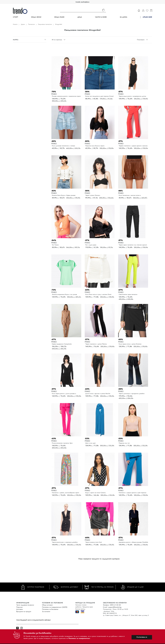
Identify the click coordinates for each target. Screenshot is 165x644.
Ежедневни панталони (45, 24)
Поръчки (19, 607)
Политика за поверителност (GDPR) (55, 607)
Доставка (19, 609)
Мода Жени (36, 17)
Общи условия (47, 605)
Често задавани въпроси (25, 605)
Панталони (31, 24)
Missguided (59, 24)
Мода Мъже (59, 17)
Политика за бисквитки (50, 609)
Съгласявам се (142, 637)
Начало (15, 24)
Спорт (16, 17)
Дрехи (23, 24)
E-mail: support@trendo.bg (112, 607)
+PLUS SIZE (147, 17)
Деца (80, 17)
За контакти (46, 611)
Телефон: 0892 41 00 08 (112, 605)
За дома (123, 17)
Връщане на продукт (24, 611)
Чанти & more (101, 17)
